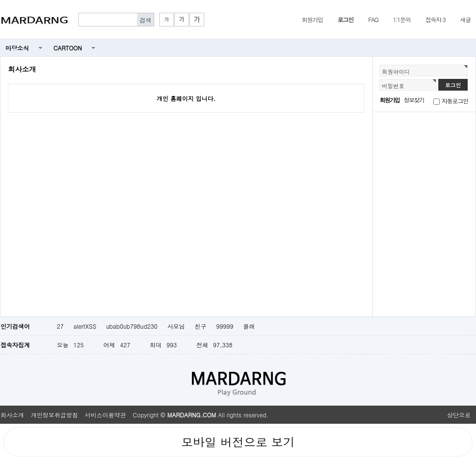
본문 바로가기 (0, 0)
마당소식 (17, 48)
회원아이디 (396, 72)
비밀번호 (393, 86)
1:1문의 (402, 19)
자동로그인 (455, 101)
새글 (465, 19)
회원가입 (312, 19)
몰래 (249, 326)
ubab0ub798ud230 (132, 326)
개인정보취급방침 (54, 415)
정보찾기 (414, 100)
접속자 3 (435, 19)
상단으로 (459, 415)
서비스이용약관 (105, 415)
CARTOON (68, 48)
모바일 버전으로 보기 (238, 442)
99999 (225, 326)
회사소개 (12, 415)
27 (60, 326)
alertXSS (85, 326)
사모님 (176, 326)
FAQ (373, 19)
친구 (200, 326)
